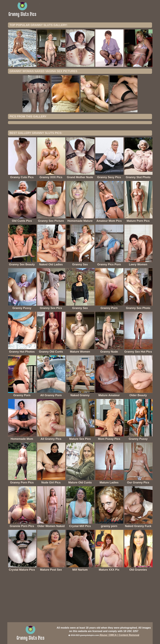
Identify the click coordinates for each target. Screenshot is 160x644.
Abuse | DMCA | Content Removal (119, 635)
